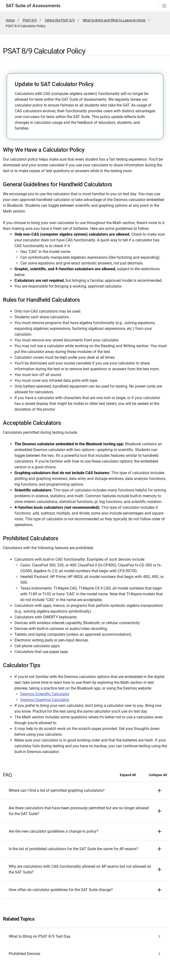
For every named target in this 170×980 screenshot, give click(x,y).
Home (10, 20)
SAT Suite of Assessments (33, 6)
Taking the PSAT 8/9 (60, 20)
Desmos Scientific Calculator (45, 694)
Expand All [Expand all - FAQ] (128, 775)
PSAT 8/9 (30, 20)
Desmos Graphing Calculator (45, 700)
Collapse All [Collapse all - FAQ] (158, 775)
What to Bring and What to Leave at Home (114, 20)
